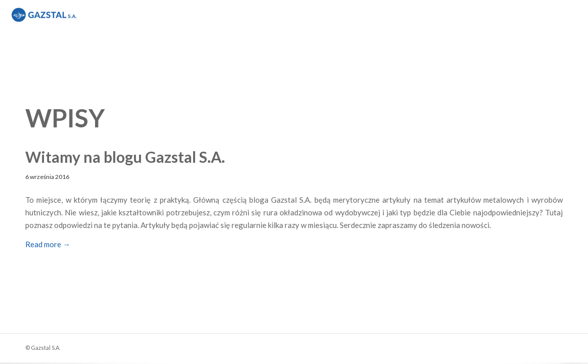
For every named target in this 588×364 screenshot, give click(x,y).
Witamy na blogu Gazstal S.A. (125, 157)
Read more (48, 244)
